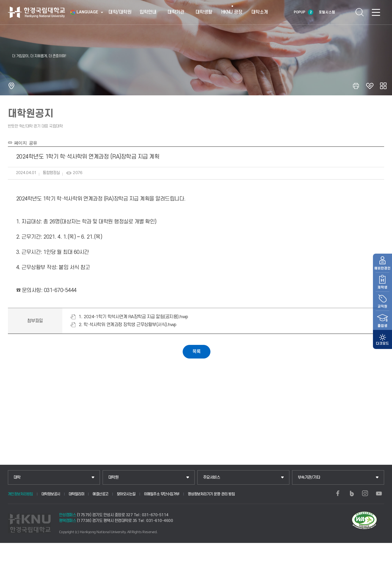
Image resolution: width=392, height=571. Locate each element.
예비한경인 (382, 258)
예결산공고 (100, 494)
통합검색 (360, 12)
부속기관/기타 (309, 477)
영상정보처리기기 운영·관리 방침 (211, 494)
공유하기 (383, 86)
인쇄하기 (356, 86)
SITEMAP (376, 12)
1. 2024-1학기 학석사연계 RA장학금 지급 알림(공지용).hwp (133, 317)
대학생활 (204, 12)
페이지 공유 (25, 142)
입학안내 (148, 12)
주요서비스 (212, 477)
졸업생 (382, 315)
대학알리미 (76, 494)
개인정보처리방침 (20, 494)
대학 (17, 477)
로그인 (343, 12)
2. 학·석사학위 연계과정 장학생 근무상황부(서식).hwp (128, 325)
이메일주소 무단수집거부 (162, 494)
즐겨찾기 (370, 86)
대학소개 (260, 12)
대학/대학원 (120, 12)
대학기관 (176, 12)
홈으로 (11, 86)
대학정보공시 (51, 494)
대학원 (114, 477)
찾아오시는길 (126, 494)
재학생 (382, 277)
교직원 (382, 296)
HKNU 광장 (232, 12)
